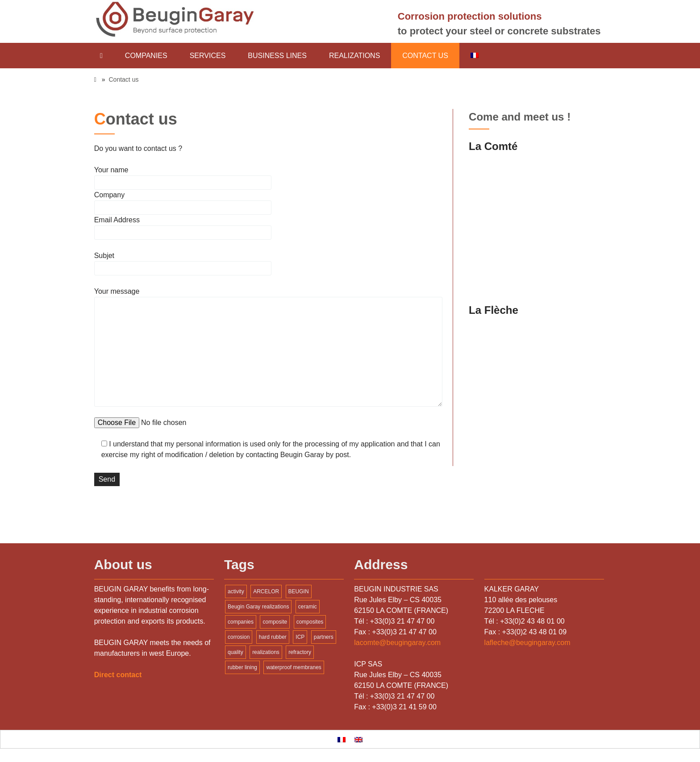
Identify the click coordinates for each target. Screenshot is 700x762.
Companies (146, 56)
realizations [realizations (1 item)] (266, 652)
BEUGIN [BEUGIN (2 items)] (299, 591)
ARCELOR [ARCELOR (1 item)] (266, 591)
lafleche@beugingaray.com (527, 643)
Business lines (277, 56)
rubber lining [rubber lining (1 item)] (242, 667)
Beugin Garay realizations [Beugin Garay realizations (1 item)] (258, 607)
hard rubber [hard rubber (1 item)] (273, 637)
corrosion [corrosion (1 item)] (239, 637)
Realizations (354, 56)
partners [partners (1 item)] (324, 637)
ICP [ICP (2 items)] (300, 637)
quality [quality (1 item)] (235, 652)
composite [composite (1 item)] (275, 622)
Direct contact (118, 675)
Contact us (425, 56)
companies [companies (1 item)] (241, 622)
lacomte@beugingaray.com (397, 643)
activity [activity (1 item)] (236, 591)
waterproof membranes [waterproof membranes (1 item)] (294, 667)
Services (208, 56)
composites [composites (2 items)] (310, 622)
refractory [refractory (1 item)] (300, 652)
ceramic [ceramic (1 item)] (308, 607)
